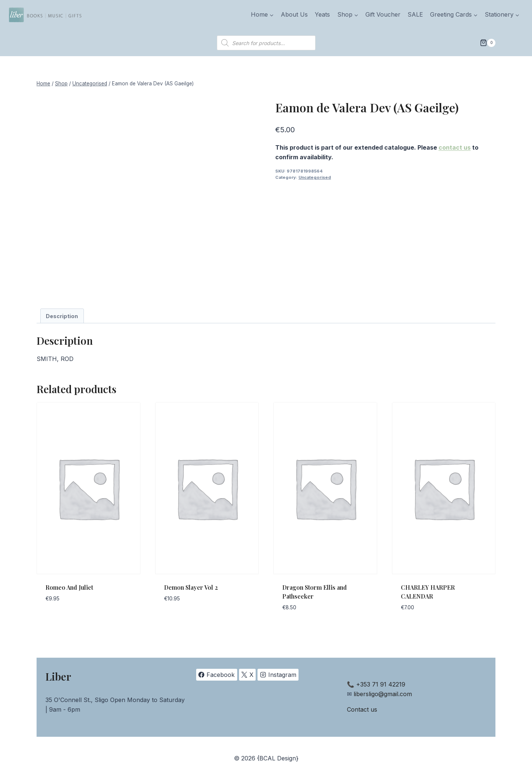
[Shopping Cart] (488, 43)
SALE (415, 14)
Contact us (362, 709)
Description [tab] (62, 316)
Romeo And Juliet (69, 587)
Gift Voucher (383, 14)
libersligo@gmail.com (383, 694)
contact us (455, 147)
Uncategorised (315, 177)
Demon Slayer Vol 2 (191, 587)
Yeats (322, 14)
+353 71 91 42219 (381, 684)
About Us (294, 14)
